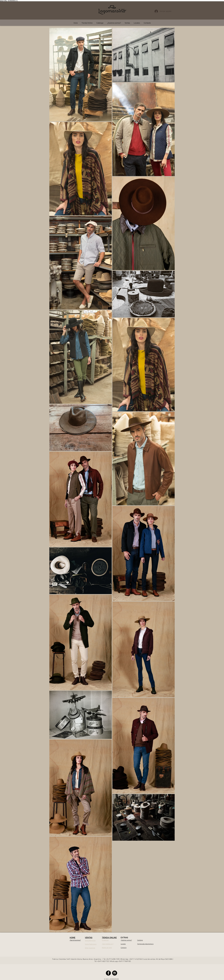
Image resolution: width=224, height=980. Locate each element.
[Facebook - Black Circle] (108, 973)
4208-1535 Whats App (120, 959)
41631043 (139, 959)
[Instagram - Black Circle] (115, 973)
